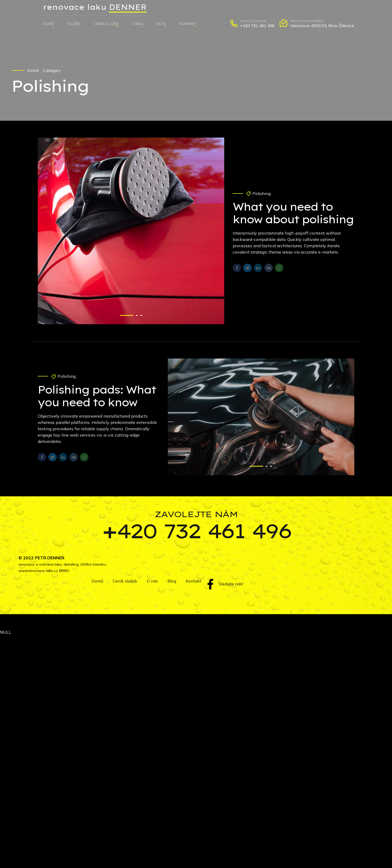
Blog (161, 24)
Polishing (262, 194)
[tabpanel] (131, 231)
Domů (49, 24)
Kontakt (188, 24)
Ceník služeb (106, 24)
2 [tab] (137, 315)
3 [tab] (141, 315)
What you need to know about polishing (293, 213)
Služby (74, 24)
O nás (138, 24)
